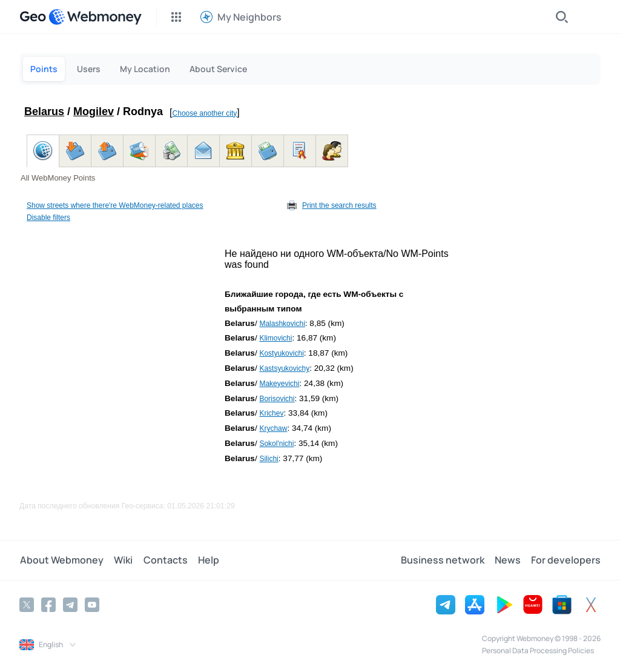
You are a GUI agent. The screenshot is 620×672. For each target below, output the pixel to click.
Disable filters (48, 218)
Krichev (271, 413)
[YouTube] (92, 604)
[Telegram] (70, 604)
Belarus (44, 111)
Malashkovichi (282, 324)
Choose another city (205, 113)
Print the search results (339, 205)
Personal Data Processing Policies (538, 650)
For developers (566, 560)
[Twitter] (27, 604)
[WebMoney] (95, 17)
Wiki (122, 560)
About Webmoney (61, 560)
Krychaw (273, 428)
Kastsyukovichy (284, 368)
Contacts (163, 560)
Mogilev (94, 111)
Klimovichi (275, 338)
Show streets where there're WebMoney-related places (115, 205)
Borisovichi (277, 399)
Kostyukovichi (281, 353)
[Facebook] (48, 604)
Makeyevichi (279, 384)
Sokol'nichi (276, 444)
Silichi (269, 459)
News (508, 560)
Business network (444, 560)
